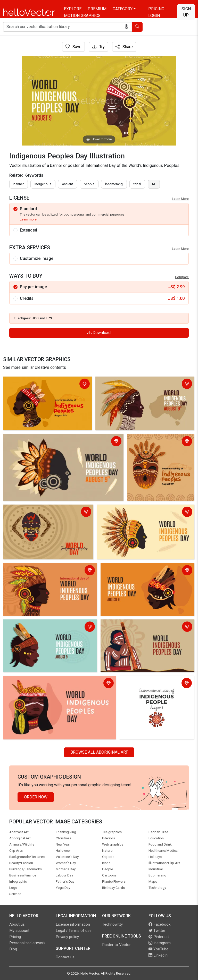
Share (124, 47)
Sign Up (186, 12)
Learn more (28, 219)
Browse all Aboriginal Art (99, 752)
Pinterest (159, 937)
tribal (137, 184)
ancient (68, 184)
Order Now (36, 797)
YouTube (158, 949)
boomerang (114, 184)
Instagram (160, 943)
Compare (182, 277)
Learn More (180, 199)
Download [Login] (99, 333)
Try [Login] (98, 47)
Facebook (159, 924)
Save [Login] (73, 47)
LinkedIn (158, 955)
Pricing (156, 9)
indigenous (43, 184)
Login (154, 16)
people (89, 184)
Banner (19, 184)
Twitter (157, 931)
